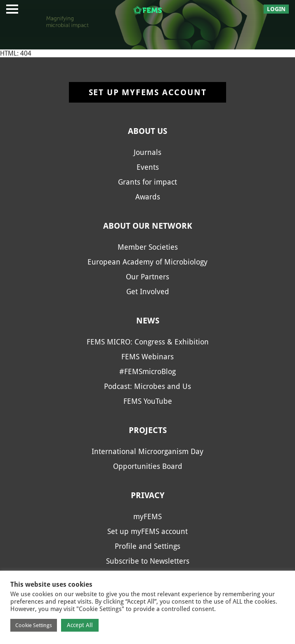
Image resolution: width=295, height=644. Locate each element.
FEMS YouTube (148, 401)
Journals (147, 152)
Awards (148, 197)
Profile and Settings (147, 546)
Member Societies (148, 247)
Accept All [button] (80, 625)
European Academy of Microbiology (147, 262)
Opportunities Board (148, 466)
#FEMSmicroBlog (147, 371)
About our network (148, 226)
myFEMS (147, 516)
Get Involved (148, 292)
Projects (148, 430)
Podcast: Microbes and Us (147, 386)
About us (147, 131)
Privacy (148, 495)
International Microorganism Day (147, 451)
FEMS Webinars (147, 357)
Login (276, 9)
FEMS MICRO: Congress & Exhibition (148, 342)
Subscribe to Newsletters (148, 561)
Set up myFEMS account (148, 92)
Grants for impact (147, 182)
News (148, 321)
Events (148, 167)
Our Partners (147, 277)
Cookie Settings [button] (34, 625)
